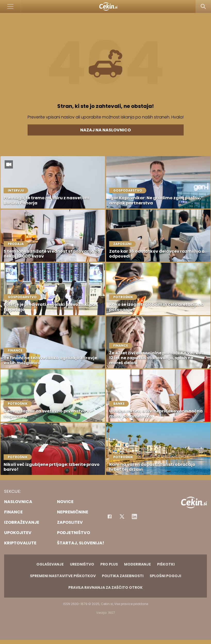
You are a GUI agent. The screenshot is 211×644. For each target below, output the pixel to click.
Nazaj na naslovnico (105, 130)
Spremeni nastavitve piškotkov (63, 576)
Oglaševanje (50, 564)
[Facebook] (110, 516)
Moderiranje (137, 564)
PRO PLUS (109, 564)
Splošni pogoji (165, 576)
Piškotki (166, 564)
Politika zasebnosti (123, 576)
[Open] (10, 6)
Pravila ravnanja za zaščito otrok (105, 587)
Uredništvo (82, 564)
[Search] (203, 6)
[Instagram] (134, 516)
